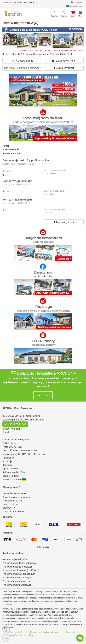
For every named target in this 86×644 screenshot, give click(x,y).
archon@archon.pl (12, 429)
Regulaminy (8, 458)
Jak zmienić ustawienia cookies (19, 635)
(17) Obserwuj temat (64, 61)
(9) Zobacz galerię (22, 61)
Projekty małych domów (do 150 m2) (21, 570)
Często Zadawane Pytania (16, 440)
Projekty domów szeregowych (17, 567)
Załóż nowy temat (64, 68)
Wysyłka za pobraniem (14, 512)
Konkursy (7, 465)
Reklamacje (71, 632)
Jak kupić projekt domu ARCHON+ (20, 450)
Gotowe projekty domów (15, 559)
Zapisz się (43, 395)
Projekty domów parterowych (17, 585)
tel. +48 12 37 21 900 (15, 424)
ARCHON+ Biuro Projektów (17, 408)
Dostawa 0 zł (9, 508)
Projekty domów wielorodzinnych (19, 574)
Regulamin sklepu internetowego (44, 632)
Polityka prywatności (14, 632)
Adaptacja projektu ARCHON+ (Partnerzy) (24, 454)
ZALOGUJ (77, 2)
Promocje (7, 461)
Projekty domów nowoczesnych (18, 581)
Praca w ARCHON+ (12, 447)
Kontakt (6, 432)
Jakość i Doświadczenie (14, 493)
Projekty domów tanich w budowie (20, 563)
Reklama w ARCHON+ (14, 472)
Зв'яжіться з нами (14, 480)
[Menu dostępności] (6, 630)
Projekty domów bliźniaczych (17, 578)
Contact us (10, 476)
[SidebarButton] (6, 638)
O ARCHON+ (9, 443)
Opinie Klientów (10, 469)
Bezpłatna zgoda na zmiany (16, 497)
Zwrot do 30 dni (10, 504)
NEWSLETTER (74, 6)
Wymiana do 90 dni (12, 501)
